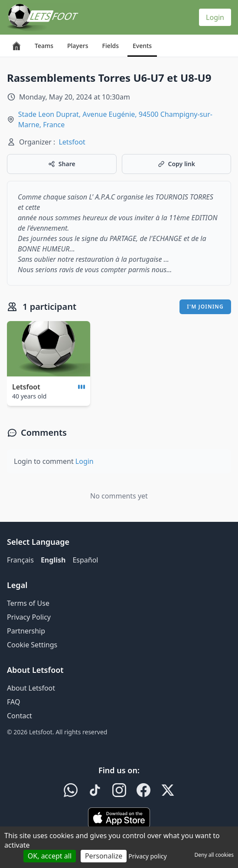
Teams (44, 46)
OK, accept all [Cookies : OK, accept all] (50, 856)
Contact (20, 716)
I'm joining (205, 307)
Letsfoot (72, 142)
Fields (110, 46)
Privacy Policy (29, 617)
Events (142, 46)
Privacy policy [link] (148, 856)
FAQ (13, 702)
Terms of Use (28, 603)
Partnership (26, 631)
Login (215, 17)
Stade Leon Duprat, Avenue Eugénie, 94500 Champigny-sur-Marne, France (115, 119)
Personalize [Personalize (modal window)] (104, 856)
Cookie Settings (32, 645)
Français (20, 560)
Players (78, 46)
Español (85, 560)
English (53, 560)
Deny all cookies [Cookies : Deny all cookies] (214, 855)
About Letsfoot (31, 688)
